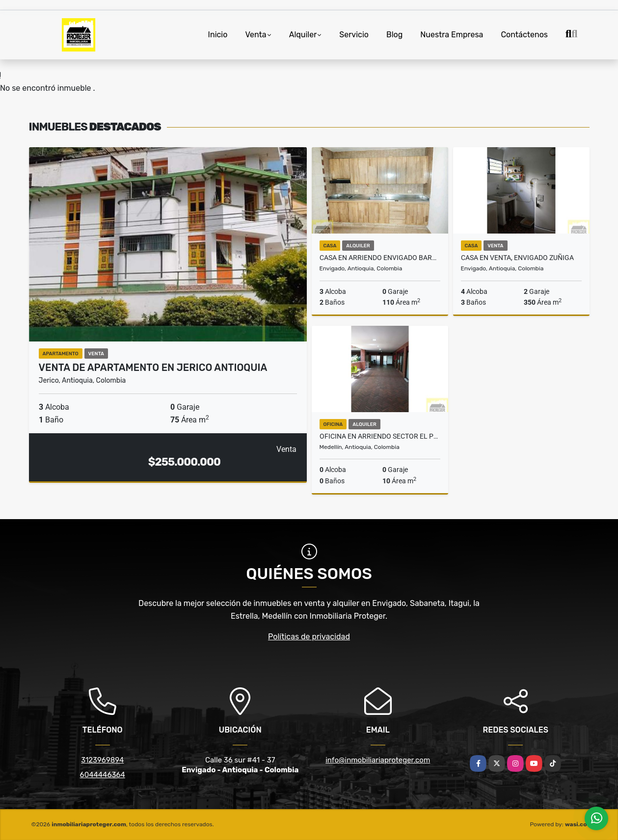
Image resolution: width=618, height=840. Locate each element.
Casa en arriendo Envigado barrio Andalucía (380, 258)
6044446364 (103, 775)
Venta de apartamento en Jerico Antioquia (153, 367)
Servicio (354, 35)
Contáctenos (524, 35)
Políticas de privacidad (309, 637)
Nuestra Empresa (452, 35)
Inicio (218, 35)
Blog (394, 35)
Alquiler (303, 35)
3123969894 (102, 760)
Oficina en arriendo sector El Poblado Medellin (380, 436)
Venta (255, 35)
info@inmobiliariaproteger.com (378, 760)
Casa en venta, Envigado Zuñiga (517, 258)
